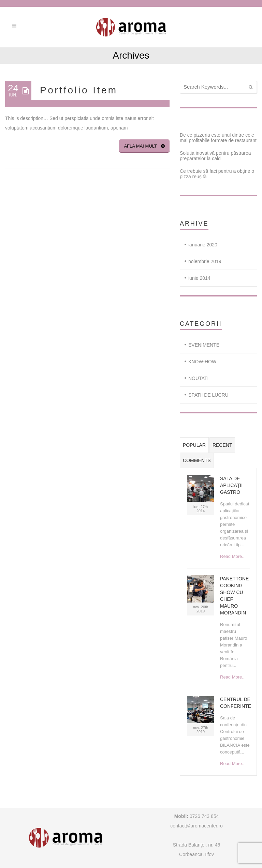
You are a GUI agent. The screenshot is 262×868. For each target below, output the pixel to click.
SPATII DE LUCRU (208, 395)
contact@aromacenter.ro (196, 826)
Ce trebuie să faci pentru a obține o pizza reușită (217, 174)
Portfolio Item (79, 90)
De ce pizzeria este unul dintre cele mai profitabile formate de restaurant (218, 138)
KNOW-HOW (202, 362)
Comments (197, 460)
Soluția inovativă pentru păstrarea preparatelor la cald (215, 156)
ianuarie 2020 (203, 245)
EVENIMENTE (204, 345)
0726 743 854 (204, 816)
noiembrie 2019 (205, 261)
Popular (194, 445)
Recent (222, 445)
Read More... (233, 556)
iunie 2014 (199, 278)
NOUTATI (198, 378)
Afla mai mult (144, 146)
